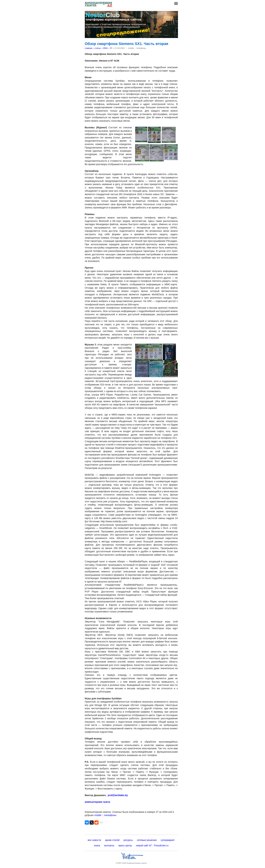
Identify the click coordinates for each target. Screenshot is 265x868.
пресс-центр (125, 846)
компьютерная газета (98, 802)
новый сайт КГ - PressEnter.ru (152, 846)
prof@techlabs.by (118, 795)
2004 (105, 48)
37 (111, 48)
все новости (94, 840)
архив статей (112, 840)
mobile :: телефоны (105, 815)
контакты (109, 846)
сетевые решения (147, 840)
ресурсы (128, 840)
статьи (98, 48)
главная (89, 48)
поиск (97, 846)
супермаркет (168, 840)
